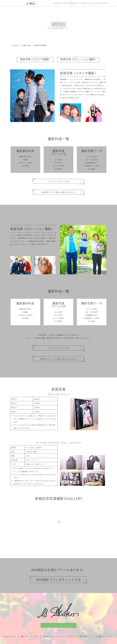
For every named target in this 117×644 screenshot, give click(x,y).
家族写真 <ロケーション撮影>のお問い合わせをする (58, 359)
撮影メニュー (25, 636)
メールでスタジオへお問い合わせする (58, 625)
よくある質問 (97, 636)
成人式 (73, 3)
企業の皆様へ (83, 636)
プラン (66, 3)
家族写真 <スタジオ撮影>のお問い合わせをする (58, 192)
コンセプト (57, 3)
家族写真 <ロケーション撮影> (78, 59)
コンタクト (104, 3)
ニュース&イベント (84, 3)
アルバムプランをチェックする (58, 181)
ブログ (96, 3)
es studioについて (10, 636)
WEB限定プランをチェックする (59, 580)
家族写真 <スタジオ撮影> (35, 59)
